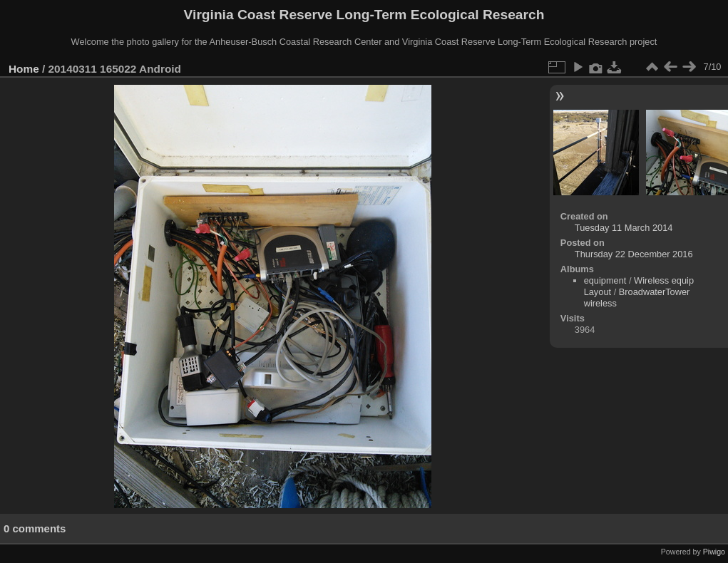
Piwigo (714, 552)
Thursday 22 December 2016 (634, 254)
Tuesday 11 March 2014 (624, 228)
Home (24, 69)
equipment (605, 280)
